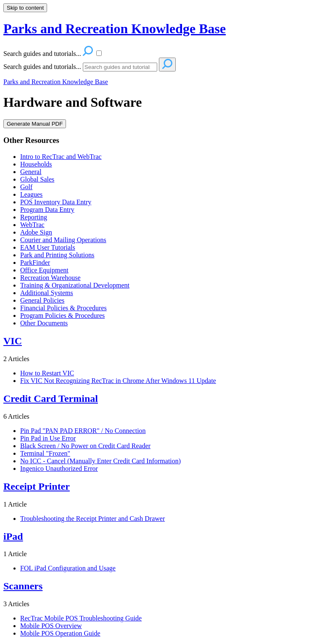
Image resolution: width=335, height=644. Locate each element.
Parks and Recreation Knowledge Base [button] (115, 29)
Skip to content (25, 8)
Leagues (31, 194)
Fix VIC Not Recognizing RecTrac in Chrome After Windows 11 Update (118, 381)
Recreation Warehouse (50, 278)
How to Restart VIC (47, 373)
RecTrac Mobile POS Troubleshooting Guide (81, 618)
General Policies (42, 300)
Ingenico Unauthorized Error (59, 468)
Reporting (34, 217)
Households (36, 164)
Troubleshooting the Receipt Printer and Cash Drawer (92, 519)
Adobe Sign (36, 232)
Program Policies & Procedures (62, 315)
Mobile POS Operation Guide (60, 633)
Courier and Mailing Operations (63, 240)
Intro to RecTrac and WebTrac (61, 157)
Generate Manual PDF (35, 124)
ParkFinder (35, 263)
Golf (26, 187)
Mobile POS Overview (51, 626)
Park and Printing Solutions (57, 255)
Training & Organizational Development (75, 285)
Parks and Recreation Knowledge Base (56, 82)
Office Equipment (44, 270)
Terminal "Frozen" (45, 453)
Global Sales (37, 179)
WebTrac (32, 225)
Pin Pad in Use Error (48, 438)
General (31, 172)
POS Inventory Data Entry (56, 202)
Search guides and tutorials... (42, 67)
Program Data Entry (47, 210)
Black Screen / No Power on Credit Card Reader (85, 446)
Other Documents (44, 323)
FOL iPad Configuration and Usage (68, 568)
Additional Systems (47, 293)
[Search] (120, 67)
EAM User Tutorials (48, 247)
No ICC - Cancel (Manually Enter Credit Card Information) (100, 461)
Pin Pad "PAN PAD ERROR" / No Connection (83, 431)
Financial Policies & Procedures (63, 308)
